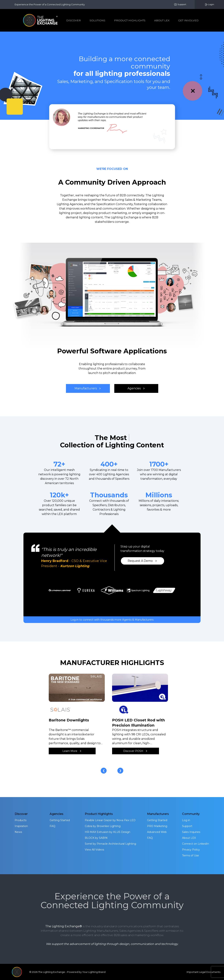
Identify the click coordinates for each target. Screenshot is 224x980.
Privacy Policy (191, 850)
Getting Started (60, 820)
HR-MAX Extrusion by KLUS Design (108, 832)
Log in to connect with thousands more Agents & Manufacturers (112, 620)
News (18, 832)
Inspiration (21, 826)
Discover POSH (135, 751)
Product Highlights (130, 20)
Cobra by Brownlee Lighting (103, 826)
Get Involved (188, 20)
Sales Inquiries (191, 832)
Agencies (136, 388)
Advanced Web (157, 832)
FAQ (52, 826)
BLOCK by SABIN (96, 838)
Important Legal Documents (203, 972)
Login (209, 4)
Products (21, 820)
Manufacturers (88, 388)
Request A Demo (142, 561)
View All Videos (94, 850)
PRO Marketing (157, 826)
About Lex (162, 20)
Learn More (72, 751)
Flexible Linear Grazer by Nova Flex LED (110, 820)
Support (180, 4)
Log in (186, 820)
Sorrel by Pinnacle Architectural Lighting (110, 844)
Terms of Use (190, 855)
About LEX (189, 838)
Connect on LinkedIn (196, 844)
